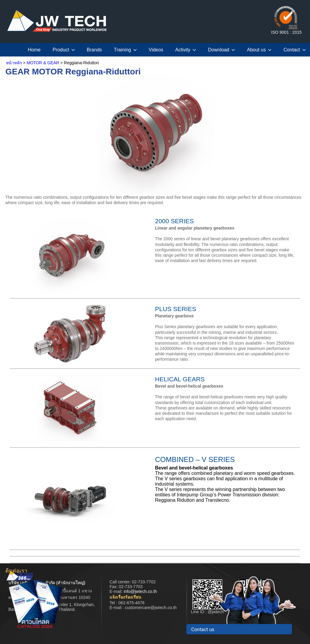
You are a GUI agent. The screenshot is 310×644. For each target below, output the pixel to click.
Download (221, 50)
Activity (186, 50)
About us (259, 50)
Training (125, 50)
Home (34, 50)
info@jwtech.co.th (140, 591)
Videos (156, 50)
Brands (94, 50)
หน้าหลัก (14, 63)
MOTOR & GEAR (43, 63)
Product (64, 50)
